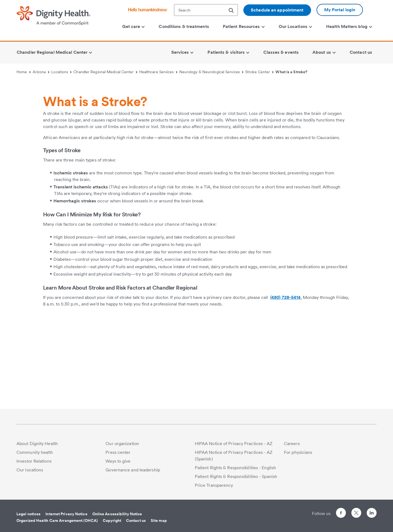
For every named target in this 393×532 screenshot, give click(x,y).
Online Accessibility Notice (117, 514)
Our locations (30, 470)
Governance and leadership (133, 470)
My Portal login (340, 10)
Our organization (122, 444)
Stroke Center (260, 72)
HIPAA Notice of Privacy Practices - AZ (234, 444)
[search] (233, 10)
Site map (159, 520)
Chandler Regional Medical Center (105, 72)
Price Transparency (214, 485)
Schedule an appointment (277, 10)
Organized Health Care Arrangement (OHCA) (57, 520)
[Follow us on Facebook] (341, 514)
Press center (118, 452)
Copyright (112, 520)
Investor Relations (34, 461)
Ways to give (118, 461)
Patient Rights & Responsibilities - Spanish (236, 476)
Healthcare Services (158, 72)
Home (24, 72)
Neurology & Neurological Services (211, 72)
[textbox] (206, 10)
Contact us (136, 520)
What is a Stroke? (291, 72)
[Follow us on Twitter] (356, 510)
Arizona (41, 72)
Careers (292, 444)
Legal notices (29, 514)
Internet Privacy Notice (66, 514)
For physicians (298, 452)
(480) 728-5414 (285, 389)
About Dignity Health (37, 444)
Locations (61, 72)
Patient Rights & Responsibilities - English (235, 468)
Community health (35, 452)
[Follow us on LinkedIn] (372, 514)
